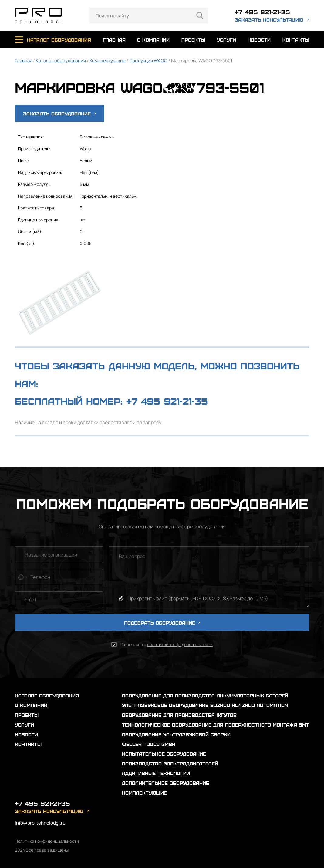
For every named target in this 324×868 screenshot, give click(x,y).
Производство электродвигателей (170, 763)
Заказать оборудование (59, 113)
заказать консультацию (269, 20)
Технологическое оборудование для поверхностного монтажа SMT (216, 725)
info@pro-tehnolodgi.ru (40, 823)
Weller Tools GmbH (149, 744)
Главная (24, 61)
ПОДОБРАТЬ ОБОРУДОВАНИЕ (162, 623)
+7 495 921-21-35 (262, 12)
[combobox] (22, 577)
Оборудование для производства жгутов (179, 715)
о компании (153, 40)
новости (259, 40)
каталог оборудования (59, 40)
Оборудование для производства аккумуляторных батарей (205, 695)
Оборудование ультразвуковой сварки (176, 734)
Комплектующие (108, 61)
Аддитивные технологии (156, 773)
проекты (193, 40)
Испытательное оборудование (164, 754)
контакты (296, 40)
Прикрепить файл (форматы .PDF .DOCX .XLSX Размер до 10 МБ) (198, 598)
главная (114, 40)
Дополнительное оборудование (165, 783)
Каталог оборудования (61, 61)
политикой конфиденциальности (180, 644)
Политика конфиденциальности (47, 841)
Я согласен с (167, 644)
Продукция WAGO (148, 61)
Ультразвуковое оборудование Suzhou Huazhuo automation (205, 705)
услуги (226, 40)
